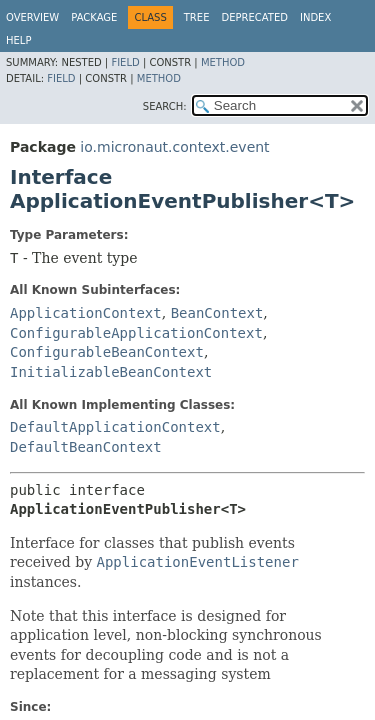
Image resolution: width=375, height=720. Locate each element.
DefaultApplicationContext (115, 427)
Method (223, 62)
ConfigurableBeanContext (107, 352)
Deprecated (254, 17)
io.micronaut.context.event (174, 147)
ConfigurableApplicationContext (136, 333)
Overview (32, 17)
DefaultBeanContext (86, 447)
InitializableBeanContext (111, 372)
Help (18, 40)
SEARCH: (165, 106)
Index (315, 17)
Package (94, 17)
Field (125, 62)
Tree (197, 17)
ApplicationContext (86, 313)
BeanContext (217, 313)
